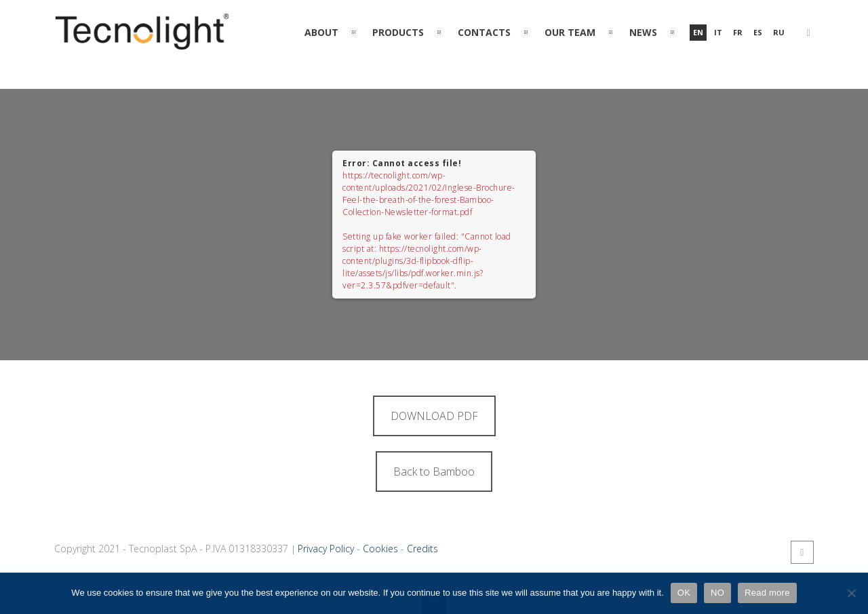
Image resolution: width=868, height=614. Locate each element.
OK (684, 593)
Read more (767, 593)
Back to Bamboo (434, 472)
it (718, 32)
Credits (422, 549)
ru (779, 32)
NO (717, 593)
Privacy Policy (326, 549)
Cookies (380, 549)
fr (738, 32)
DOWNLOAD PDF (434, 416)
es (758, 32)
